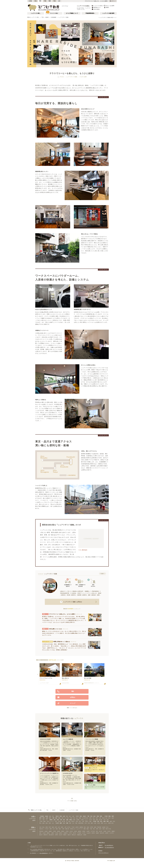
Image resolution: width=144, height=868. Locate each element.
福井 (56, 818)
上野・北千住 (67, 827)
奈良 (64, 820)
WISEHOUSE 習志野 (45, 739)
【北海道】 (42, 816)
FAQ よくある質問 (109, 6)
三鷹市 (52, 833)
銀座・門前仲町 (98, 827)
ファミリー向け (54, 13)
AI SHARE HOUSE (68, 773)
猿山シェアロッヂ (91, 768)
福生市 (69, 835)
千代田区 (79, 833)
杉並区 (46, 831)
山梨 (47, 818)
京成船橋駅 (53, 17)
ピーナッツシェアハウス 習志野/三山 (49, 773)
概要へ (103, 574)
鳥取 (108, 821)
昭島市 (65, 835)
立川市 (84, 833)
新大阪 (101, 820)
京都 (58, 820)
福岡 (61, 823)
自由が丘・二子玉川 (44, 829)
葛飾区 (113, 831)
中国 (54, 1)
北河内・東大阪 (62, 821)
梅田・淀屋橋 (76, 820)
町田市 (93, 833)
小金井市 (89, 833)
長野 (113, 816)
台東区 (88, 831)
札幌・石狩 (51, 816)
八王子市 (111, 833)
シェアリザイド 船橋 (63, 17)
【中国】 (95, 821)
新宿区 (59, 831)
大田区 (55, 831)
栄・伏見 (67, 818)
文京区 (44, 833)
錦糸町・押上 (105, 827)
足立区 (71, 831)
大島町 (85, 835)
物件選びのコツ (96, 7)
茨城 (98, 816)
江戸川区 (93, 831)
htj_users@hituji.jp (109, 845)
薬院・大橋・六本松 (95, 823)
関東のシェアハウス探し (33, 17)
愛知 (110, 816)
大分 (64, 823)
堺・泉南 (68, 821)
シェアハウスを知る (83, 6)
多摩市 (107, 833)
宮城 (61, 816)
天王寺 (90, 820)
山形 (64, 816)
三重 (53, 818)
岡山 (101, 821)
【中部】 (106, 816)
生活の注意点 (96, 9)
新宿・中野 (48, 827)
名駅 (62, 818)
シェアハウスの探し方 (98, 6)
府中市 (74, 833)
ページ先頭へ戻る (72, 801)
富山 (60, 818)
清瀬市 (97, 833)
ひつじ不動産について (72, 13)
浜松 (94, 818)
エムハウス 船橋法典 (68, 739)
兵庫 (61, 820)
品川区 (101, 831)
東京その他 (108, 829)
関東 (40, 1)
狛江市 (61, 835)
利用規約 (100, 851)
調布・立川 (52, 829)
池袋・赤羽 (54, 827)
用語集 (106, 7)
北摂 (56, 821)
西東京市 (46, 835)
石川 (50, 818)
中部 (45, 1)
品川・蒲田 (61, 827)
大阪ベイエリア (50, 821)
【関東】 (77, 816)
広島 (98, 821)
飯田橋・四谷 (83, 827)
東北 (36, 1)
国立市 (41, 835)
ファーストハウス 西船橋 (92, 739)
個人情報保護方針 (44, 853)
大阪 (54, 820)
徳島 (105, 821)
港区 (40, 833)
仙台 (70, 816)
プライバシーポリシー (103, 853)
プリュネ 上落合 (90, 785)
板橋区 (50, 831)
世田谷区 (41, 831)
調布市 (61, 833)
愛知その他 (105, 818)
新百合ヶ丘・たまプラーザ (76, 829)
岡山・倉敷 (42, 823)
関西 (50, 1)
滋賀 (67, 820)
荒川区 (109, 831)
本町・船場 (95, 820)
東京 (81, 816)
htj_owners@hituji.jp (109, 847)
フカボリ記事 (83, 77)
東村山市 (74, 835)
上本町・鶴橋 (42, 821)
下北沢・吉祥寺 (75, 827)
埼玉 (91, 816)
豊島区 (63, 831)
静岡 (40, 818)
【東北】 (57, 816)
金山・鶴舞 (79, 818)
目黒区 (84, 831)
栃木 (94, 816)
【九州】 (57, 823)
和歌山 (71, 820)
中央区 (57, 833)
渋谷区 (75, 831)
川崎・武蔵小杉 (66, 829)
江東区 (105, 831)
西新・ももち (104, 823)
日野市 (57, 835)
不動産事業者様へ (90, 13)
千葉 (42, 17)
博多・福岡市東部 (79, 823)
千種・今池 (72, 818)
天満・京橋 (106, 820)
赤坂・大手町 (90, 827)
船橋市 (47, 17)
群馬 (101, 816)
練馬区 (80, 831)
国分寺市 (102, 833)
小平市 (70, 833)
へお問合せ (71, 602)
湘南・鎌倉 (86, 829)
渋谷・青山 (42, 827)
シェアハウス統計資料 (108, 13)
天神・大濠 (87, 823)
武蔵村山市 (79, 835)
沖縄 (67, 823)
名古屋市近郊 (85, 818)
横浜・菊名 (58, 829)
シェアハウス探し (36, 13)
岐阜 (44, 818)
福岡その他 (111, 823)
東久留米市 (51, 835)
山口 (111, 821)
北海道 (30, 1)
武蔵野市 (66, 833)
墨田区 (48, 833)
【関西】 (51, 820)
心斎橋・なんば (84, 820)
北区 (97, 831)
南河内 (73, 821)
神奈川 (85, 816)
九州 (59, 1)
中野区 (67, 831)
